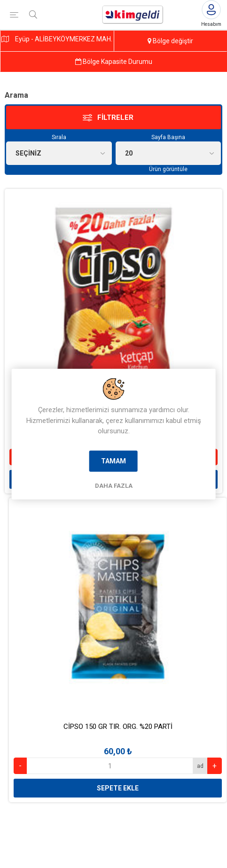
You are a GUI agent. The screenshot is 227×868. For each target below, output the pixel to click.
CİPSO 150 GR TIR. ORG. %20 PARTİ (118, 727)
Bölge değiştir (170, 41)
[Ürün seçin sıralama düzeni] (59, 153)
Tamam (113, 461)
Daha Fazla (114, 485)
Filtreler (115, 117)
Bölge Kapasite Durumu (114, 62)
